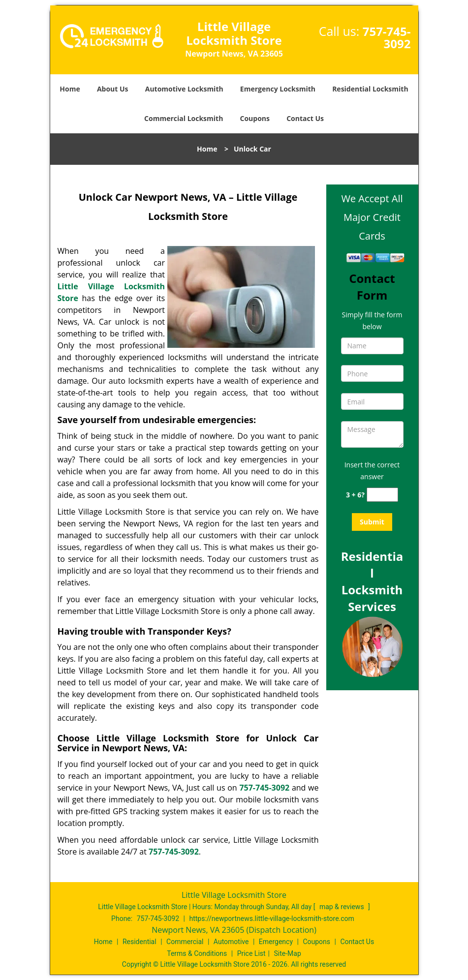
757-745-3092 (387, 37)
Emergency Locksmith (278, 89)
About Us (113, 89)
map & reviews (343, 907)
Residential (140, 942)
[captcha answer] (382, 495)
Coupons (255, 118)
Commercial (185, 942)
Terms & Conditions (197, 953)
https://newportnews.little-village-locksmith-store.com (271, 919)
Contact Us (305, 118)
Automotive (231, 942)
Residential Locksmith (370, 89)
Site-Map (288, 953)
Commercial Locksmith (184, 118)
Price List (251, 953)
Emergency (276, 942)
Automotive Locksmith (184, 89)
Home (70, 89)
